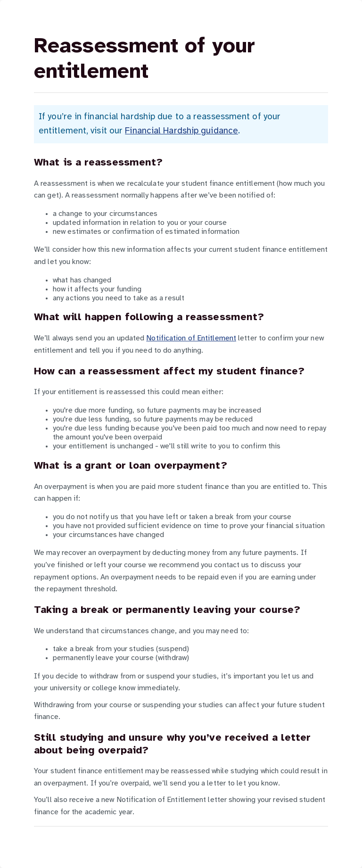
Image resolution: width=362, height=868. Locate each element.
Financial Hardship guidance (181, 131)
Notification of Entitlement (191, 338)
